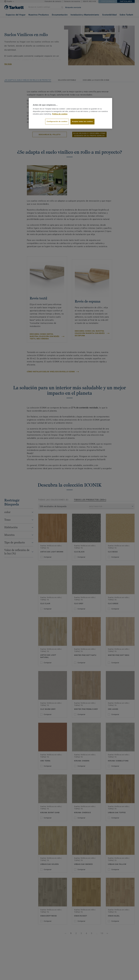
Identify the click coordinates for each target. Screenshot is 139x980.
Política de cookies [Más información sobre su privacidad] (60, 114)
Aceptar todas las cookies (82, 121)
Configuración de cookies (57, 121)
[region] (70, 113)
